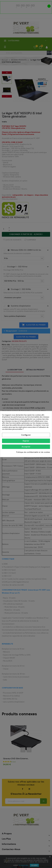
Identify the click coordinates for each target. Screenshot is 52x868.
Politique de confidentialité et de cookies (33, 452)
